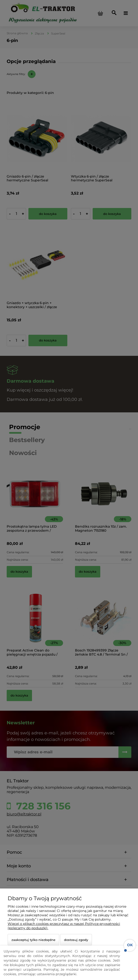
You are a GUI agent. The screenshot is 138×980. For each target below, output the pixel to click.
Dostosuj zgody (76, 940)
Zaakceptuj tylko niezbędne (33, 940)
